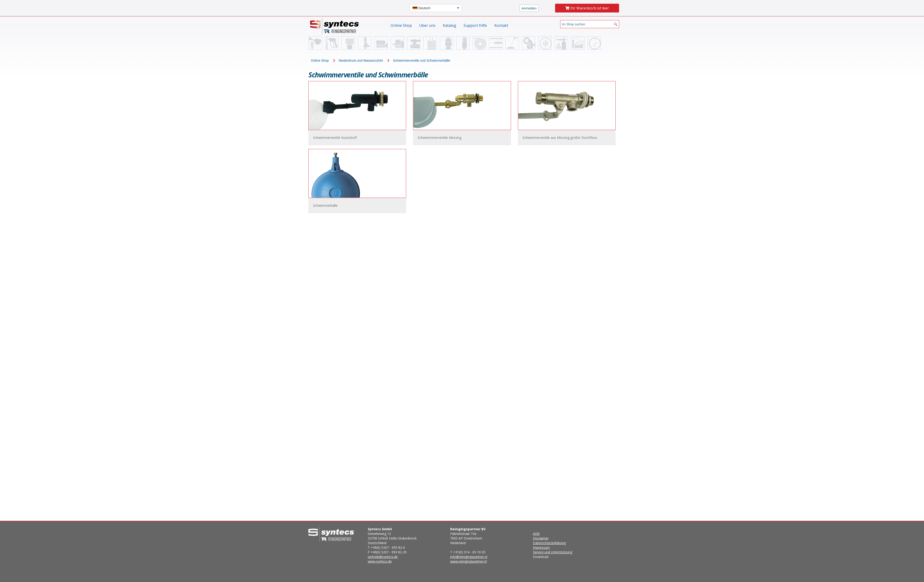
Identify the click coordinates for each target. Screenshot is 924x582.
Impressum (541, 547)
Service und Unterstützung (553, 552)
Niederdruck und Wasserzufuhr (361, 61)
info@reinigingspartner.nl (469, 557)
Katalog (450, 25)
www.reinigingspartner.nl (468, 561)
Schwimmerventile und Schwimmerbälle (421, 61)
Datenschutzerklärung (549, 543)
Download (553, 545)
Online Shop (401, 25)
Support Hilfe (475, 25)
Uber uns (427, 25)
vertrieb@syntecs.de (383, 557)
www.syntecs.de (380, 561)
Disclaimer (541, 538)
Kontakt (501, 25)
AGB (536, 534)
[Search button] (616, 24)
